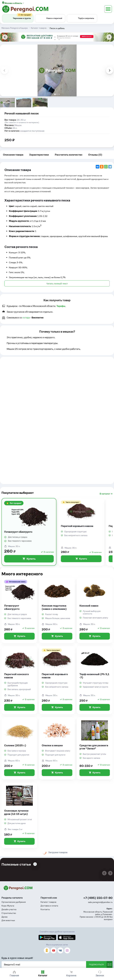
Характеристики (39, 155)
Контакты (45, 909)
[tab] (55, 40)
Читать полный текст (57, 284)
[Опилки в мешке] (57, 749)
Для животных (8, 920)
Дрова (4, 917)
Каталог (43, 975)
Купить (29, 559)
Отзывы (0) (95, 155)
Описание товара (13, 155)
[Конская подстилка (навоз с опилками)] (57, 610)
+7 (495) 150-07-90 (98, 898)
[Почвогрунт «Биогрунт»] (29, 532)
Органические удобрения (14, 902)
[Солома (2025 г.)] (19, 749)
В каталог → (106, 494)
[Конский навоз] (95, 610)
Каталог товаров (48, 902)
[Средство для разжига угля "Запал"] (95, 749)
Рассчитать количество (69, 155)
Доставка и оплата (49, 906)
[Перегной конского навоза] (19, 680)
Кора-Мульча (8, 906)
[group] (7, 103)
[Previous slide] (5, 37)
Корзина (71, 975)
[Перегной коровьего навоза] (81, 532)
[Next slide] (109, 37)
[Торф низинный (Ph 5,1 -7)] (95, 680)
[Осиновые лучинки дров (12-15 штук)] (19, 815)
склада (26, 318)
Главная (14, 975)
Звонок (100, 975)
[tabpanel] (57, 37)
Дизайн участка (9, 909)
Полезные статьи (16, 864)
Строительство (9, 913)
